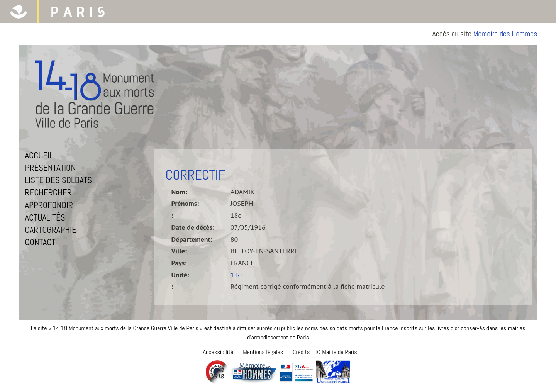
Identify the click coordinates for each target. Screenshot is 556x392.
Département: (192, 239)
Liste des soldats (58, 180)
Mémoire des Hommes (505, 34)
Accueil (39, 155)
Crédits (301, 352)
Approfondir (49, 205)
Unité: (180, 275)
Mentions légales (263, 352)
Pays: (179, 263)
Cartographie (51, 230)
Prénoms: (185, 203)
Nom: (179, 192)
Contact (40, 242)
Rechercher (48, 192)
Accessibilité (218, 352)
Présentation (50, 168)
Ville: (179, 251)
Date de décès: (193, 227)
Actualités (45, 217)
